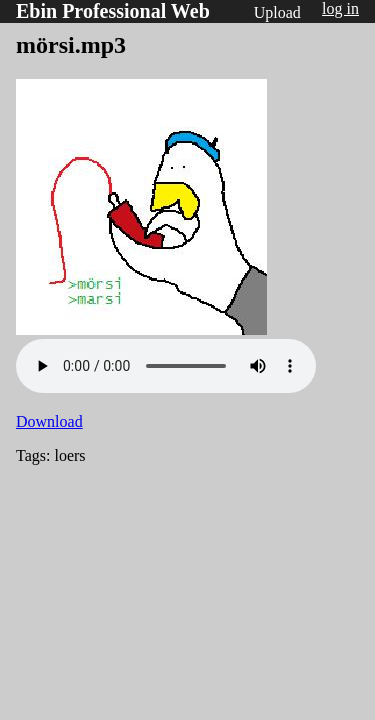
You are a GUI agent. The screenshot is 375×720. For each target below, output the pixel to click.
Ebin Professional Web (113, 11)
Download (49, 421)
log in (340, 8)
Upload (277, 12)
